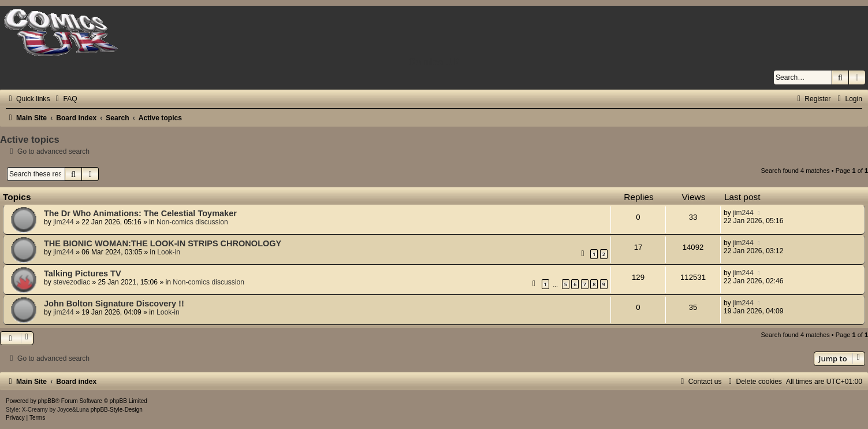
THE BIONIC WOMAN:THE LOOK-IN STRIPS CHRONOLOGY (163, 243)
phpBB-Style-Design (117, 410)
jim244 (64, 222)
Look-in (169, 252)
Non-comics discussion (192, 222)
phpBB (47, 401)
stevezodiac (72, 282)
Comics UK (434, 62)
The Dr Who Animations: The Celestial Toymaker (140, 213)
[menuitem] (65, 99)
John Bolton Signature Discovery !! (114, 304)
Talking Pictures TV (83, 273)
